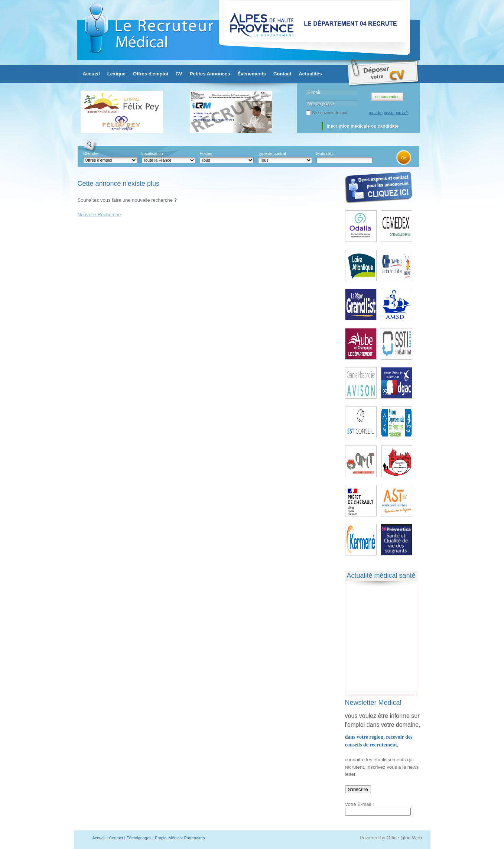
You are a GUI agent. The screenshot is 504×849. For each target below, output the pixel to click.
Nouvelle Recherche (99, 215)
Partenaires (194, 838)
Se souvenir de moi (329, 113)
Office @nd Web (404, 838)
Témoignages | (140, 838)
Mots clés (325, 153)
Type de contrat (272, 153)
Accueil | (100, 838)
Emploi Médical (169, 838)
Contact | (117, 838)
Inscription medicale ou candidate (363, 126)
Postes (206, 153)
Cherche (91, 153)
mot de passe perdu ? (388, 113)
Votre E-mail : (360, 804)
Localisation (152, 153)
